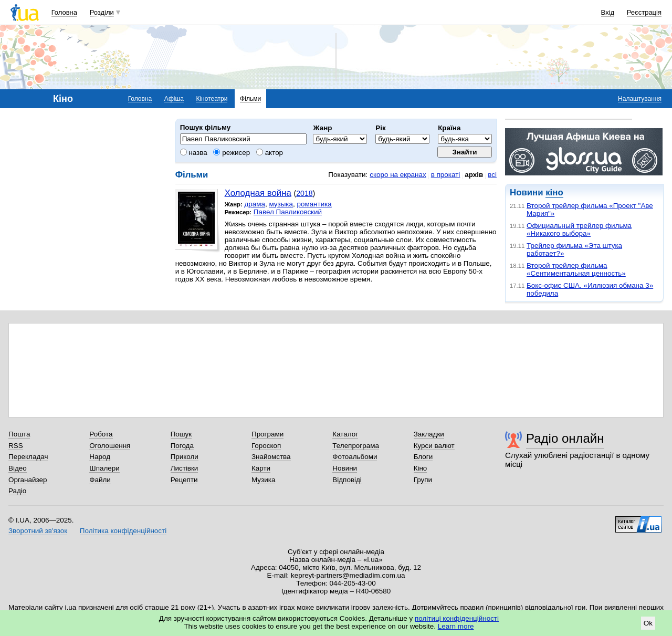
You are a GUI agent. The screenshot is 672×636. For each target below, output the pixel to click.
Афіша (174, 99)
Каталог (345, 434)
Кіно (421, 468)
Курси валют (434, 446)
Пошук (181, 434)
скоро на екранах (398, 175)
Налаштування (640, 99)
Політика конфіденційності (123, 531)
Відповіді (347, 480)
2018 (304, 193)
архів (474, 175)
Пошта (19, 434)
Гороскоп (266, 446)
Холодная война (258, 193)
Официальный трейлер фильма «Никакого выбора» (579, 230)
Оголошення (110, 446)
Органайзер (28, 480)
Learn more (456, 626)
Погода (182, 446)
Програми (267, 434)
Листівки (185, 468)
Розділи (102, 12)
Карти (261, 468)
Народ (100, 457)
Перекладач (28, 457)
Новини (345, 468)
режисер (232, 153)
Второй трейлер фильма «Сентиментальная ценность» (576, 269)
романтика (314, 204)
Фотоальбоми (355, 457)
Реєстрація (644, 12)
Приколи (185, 457)
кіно (554, 192)
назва (194, 153)
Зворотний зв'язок (38, 531)
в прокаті (446, 175)
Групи (423, 480)
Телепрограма (356, 446)
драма (255, 204)
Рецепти (184, 480)
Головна (64, 12)
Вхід (608, 12)
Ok (648, 623)
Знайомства (271, 457)
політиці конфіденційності (457, 618)
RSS (16, 446)
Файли (100, 480)
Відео (18, 468)
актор (270, 153)
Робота (101, 434)
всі (492, 175)
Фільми (250, 99)
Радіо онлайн (565, 438)
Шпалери (104, 468)
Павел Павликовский (288, 212)
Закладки (429, 434)
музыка (281, 204)
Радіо (17, 491)
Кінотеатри (212, 99)
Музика (263, 480)
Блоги (423, 457)
